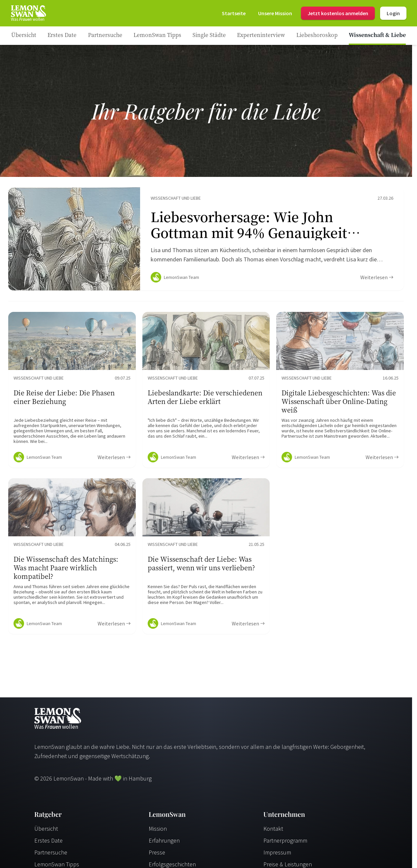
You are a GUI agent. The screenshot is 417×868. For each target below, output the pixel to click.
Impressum (277, 855)
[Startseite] (28, 13)
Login (393, 13)
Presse (157, 855)
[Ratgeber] (24, 36)
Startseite (234, 13)
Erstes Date (48, 843)
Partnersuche (51, 855)
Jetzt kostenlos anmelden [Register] (338, 13)
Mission (158, 831)
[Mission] (275, 13)
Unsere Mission (275, 13)
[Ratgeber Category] (62, 36)
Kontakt (273, 831)
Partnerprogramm (285, 843)
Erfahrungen (164, 843)
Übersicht (46, 831)
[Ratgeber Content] (206, 240)
